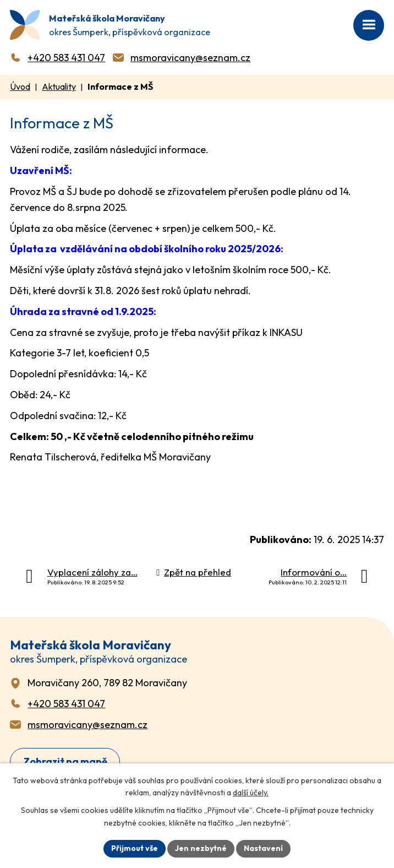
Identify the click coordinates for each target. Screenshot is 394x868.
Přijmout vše (135, 848)
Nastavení (263, 848)
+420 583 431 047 (66, 58)
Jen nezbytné (201, 848)
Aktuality (59, 86)
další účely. (251, 793)
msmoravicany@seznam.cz (190, 58)
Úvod (20, 86)
